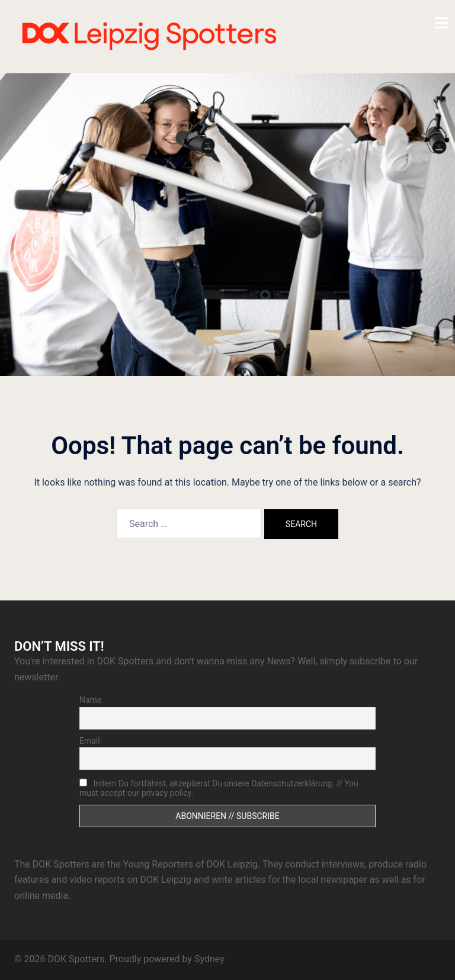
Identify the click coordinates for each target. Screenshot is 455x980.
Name (90, 700)
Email (90, 741)
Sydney (209, 959)
